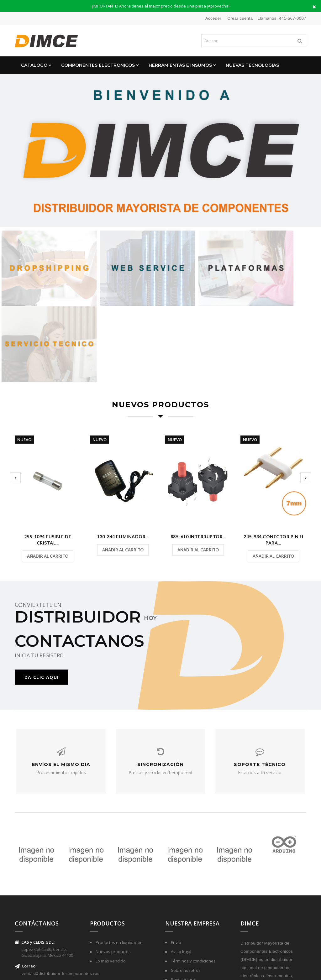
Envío (176, 855)
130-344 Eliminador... (123, 446)
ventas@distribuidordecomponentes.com (61, 886)
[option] (160, 151)
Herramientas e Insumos (180, 65)
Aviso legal (181, 865)
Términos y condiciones (193, 874)
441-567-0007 (293, 18)
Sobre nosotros (185, 884)
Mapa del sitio (184, 912)
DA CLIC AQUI (42, 587)
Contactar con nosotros (193, 902)
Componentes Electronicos (98, 65)
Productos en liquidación (119, 855)
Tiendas (178, 921)
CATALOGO (34, 65)
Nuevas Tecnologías (252, 65)
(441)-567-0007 (35, 904)
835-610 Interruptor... (198, 446)
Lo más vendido (110, 874)
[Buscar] (254, 41)
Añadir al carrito (48, 466)
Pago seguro (182, 893)
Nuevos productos (113, 865)
